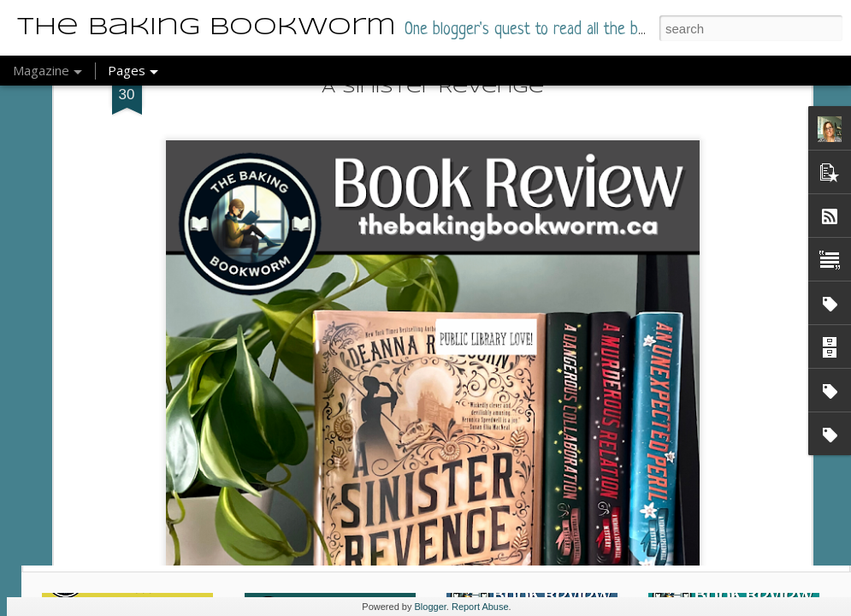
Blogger (431, 607)
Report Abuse (480, 607)
